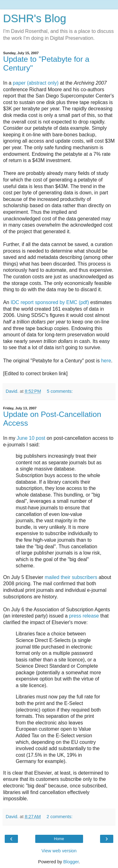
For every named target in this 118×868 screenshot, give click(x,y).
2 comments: (59, 817)
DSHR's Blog (35, 18)
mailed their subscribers (71, 577)
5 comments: (60, 391)
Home (59, 839)
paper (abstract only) (36, 83)
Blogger (71, 862)
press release (84, 616)
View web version (59, 851)
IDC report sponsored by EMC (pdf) (50, 302)
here (106, 361)
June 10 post (31, 438)
